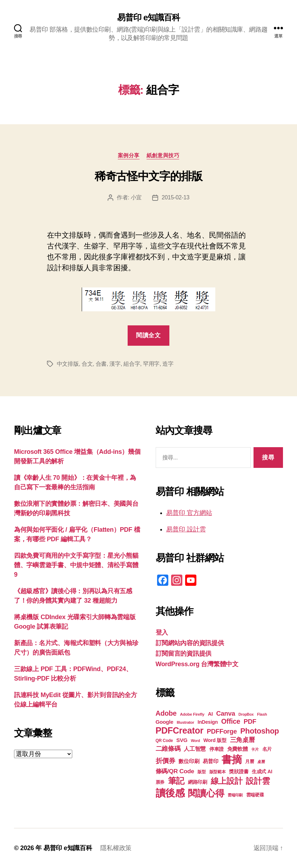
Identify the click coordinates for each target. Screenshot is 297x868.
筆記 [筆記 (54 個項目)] (176, 781)
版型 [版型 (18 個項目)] (201, 772)
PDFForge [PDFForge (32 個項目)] (222, 731)
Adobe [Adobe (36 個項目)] (166, 713)
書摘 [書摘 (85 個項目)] (232, 759)
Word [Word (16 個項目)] (195, 741)
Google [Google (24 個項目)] (165, 722)
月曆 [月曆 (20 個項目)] (249, 761)
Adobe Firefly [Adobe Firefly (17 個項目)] (192, 714)
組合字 (132, 364)
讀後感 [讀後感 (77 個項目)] (170, 793)
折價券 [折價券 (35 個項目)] (166, 761)
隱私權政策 (116, 848)
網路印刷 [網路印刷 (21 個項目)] (198, 782)
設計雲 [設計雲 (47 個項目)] (258, 781)
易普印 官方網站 (189, 513)
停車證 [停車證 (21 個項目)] (217, 749)
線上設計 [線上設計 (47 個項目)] (227, 781)
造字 (168, 364)
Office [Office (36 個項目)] (231, 721)
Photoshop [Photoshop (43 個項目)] (259, 731)
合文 (87, 364)
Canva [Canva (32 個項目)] (226, 713)
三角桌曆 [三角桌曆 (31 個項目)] (242, 740)
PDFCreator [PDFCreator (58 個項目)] (180, 730)
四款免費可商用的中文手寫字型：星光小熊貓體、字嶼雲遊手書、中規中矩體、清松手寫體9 (76, 565)
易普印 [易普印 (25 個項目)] (210, 761)
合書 (101, 364)
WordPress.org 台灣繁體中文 (197, 664)
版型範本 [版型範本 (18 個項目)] (218, 772)
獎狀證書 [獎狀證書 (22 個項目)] (239, 771)
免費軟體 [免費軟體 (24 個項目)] (238, 749)
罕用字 (151, 364)
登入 (162, 632)
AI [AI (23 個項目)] (210, 714)
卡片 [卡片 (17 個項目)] (255, 749)
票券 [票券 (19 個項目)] (160, 782)
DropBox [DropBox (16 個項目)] (246, 714)
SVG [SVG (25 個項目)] (182, 740)
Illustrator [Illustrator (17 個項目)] (185, 722)
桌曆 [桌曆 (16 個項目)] (261, 762)
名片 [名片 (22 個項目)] (267, 749)
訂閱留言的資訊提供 (184, 654)
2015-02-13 (175, 197)
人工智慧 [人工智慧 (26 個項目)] (195, 749)
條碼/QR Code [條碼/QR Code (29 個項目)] (175, 771)
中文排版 (68, 364)
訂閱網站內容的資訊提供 (190, 643)
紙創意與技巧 (163, 155)
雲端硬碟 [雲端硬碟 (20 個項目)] (255, 795)
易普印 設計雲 (186, 529)
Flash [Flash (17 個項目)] (262, 714)
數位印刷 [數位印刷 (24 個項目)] (189, 761)
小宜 (136, 197)
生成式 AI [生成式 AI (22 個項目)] (262, 771)
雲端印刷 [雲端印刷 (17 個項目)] (235, 795)
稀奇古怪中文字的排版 (148, 176)
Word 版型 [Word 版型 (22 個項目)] (215, 740)
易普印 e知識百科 (148, 18)
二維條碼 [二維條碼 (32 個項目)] (168, 748)
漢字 (115, 364)
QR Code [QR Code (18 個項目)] (164, 741)
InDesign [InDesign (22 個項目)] (208, 722)
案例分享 (129, 155)
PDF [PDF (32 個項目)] (250, 721)
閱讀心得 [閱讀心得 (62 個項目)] (206, 793)
